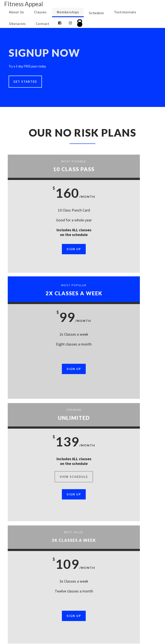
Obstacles (17, 24)
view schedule (45, 353)
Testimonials (125, 12)
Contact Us (74, 627)
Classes (40, 12)
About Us (17, 12)
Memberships (68, 12)
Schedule (97, 13)
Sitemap (93, 627)
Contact (43, 24)
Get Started (25, 82)
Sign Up (45, 249)
